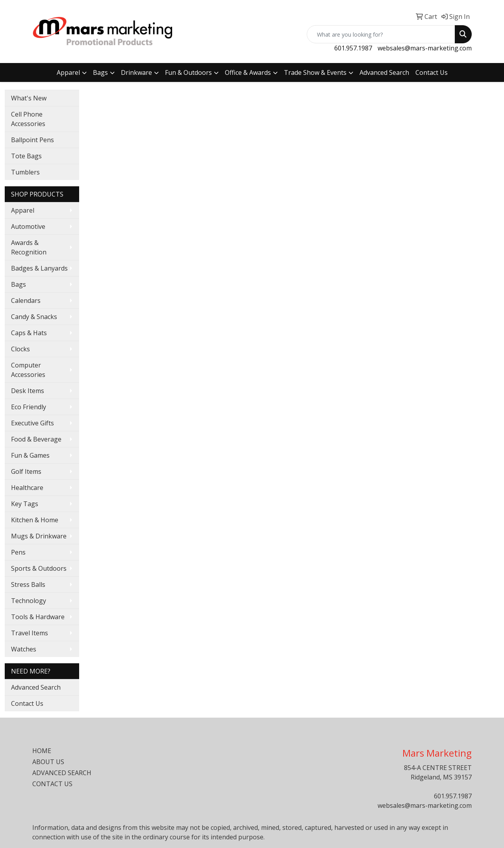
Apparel (68, 72)
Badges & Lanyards (39, 268)
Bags (100, 72)
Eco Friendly (29, 407)
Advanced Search (384, 72)
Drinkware (136, 72)
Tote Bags (26, 156)
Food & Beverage (36, 439)
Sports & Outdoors (39, 568)
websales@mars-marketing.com (425, 48)
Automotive (28, 226)
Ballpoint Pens (32, 140)
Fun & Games (30, 455)
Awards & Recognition (29, 247)
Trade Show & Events (315, 72)
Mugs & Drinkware (39, 536)
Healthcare (27, 488)
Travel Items (30, 633)
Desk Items (28, 391)
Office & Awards (248, 72)
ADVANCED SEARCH (62, 773)
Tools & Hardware (38, 617)
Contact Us (432, 72)
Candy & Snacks (34, 317)
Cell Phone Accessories (28, 119)
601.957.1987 (353, 48)
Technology (29, 601)
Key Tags (25, 504)
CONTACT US (52, 784)
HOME (42, 751)
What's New (29, 98)
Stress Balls (28, 585)
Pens (18, 552)
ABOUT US (48, 762)
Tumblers (25, 172)
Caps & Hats (29, 333)
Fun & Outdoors (188, 72)
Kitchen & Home (35, 520)
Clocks (20, 349)
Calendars (26, 301)
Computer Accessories (28, 370)
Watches (24, 649)
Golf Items (26, 471)
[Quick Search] (381, 34)
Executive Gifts (32, 423)
